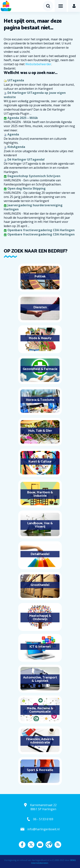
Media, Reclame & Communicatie (40, 710)
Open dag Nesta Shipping (27, 188)
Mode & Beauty (40, 338)
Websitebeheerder (38, 64)
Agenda (13, 134)
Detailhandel (40, 554)
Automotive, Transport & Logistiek (40, 679)
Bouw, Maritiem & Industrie (40, 494)
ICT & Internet (40, 647)
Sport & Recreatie (40, 770)
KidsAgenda (16, 147)
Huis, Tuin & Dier (40, 431)
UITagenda (16, 80)
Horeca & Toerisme (40, 400)
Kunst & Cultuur (40, 462)
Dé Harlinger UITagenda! (26, 159)
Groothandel (40, 585)
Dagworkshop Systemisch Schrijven (34, 176)
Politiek (40, 277)
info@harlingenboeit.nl (43, 829)
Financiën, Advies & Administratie (40, 741)
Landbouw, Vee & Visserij (40, 525)
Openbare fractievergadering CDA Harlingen (41, 230)
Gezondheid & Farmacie (40, 369)
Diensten (40, 307)
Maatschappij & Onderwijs (40, 618)
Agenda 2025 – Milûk (23, 118)
